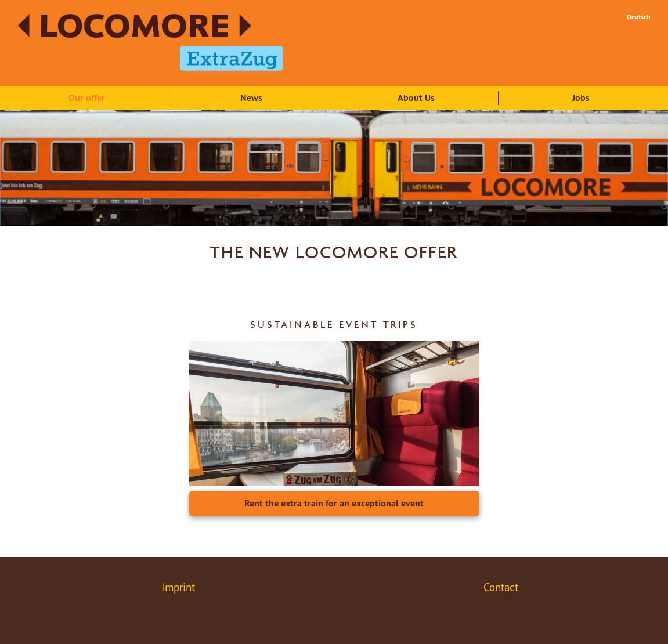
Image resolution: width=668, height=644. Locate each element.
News (251, 98)
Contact (501, 587)
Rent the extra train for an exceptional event (334, 503)
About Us (416, 98)
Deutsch (639, 17)
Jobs (581, 98)
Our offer (87, 98)
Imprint (178, 587)
